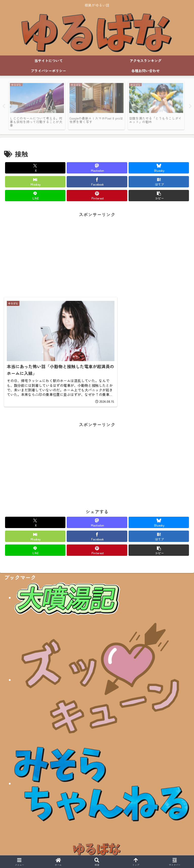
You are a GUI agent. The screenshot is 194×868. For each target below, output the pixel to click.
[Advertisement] (97, 254)
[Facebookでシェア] (97, 182)
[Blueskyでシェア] (159, 168)
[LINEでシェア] (35, 196)
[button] (159, 196)
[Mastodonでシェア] (97, 168)
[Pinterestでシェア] (97, 196)
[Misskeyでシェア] (35, 182)
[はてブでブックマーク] (159, 182)
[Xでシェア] (35, 168)
